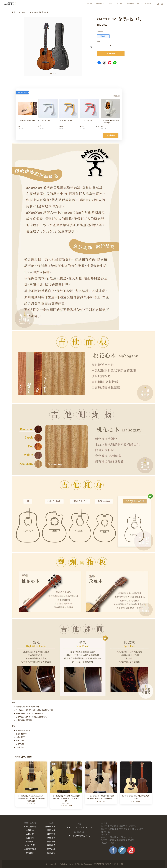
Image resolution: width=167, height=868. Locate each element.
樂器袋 (130, 4)
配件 (139, 4)
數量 (99, 42)
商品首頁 (90, 4)
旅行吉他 (22, 13)
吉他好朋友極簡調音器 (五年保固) (110, 122)
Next (91, 47)
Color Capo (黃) (65, 121)
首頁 (14, 13)
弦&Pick (121, 4)
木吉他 (111, 4)
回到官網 (148, 4)
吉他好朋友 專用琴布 (26, 121)
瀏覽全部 (117, 96)
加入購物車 (111, 135)
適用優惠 (100, 32)
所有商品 (100, 4)
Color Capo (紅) (86, 121)
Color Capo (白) (45, 121)
